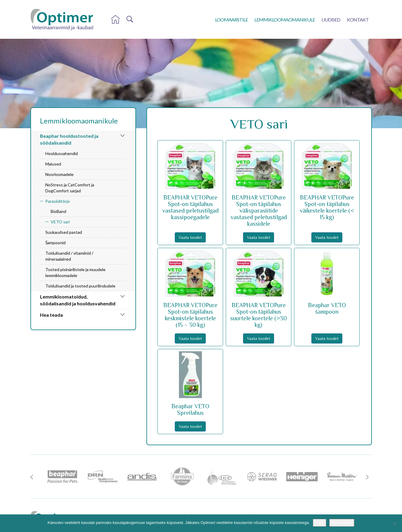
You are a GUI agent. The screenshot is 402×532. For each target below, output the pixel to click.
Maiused (53, 164)
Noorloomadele (59, 174)
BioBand (58, 211)
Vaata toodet (190, 237)
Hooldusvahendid (62, 153)
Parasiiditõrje (58, 201)
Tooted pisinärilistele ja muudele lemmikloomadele (75, 272)
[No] (395, 523)
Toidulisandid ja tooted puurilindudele (80, 286)
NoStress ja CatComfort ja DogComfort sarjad (70, 188)
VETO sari (60, 222)
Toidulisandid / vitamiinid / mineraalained (69, 256)
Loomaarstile (231, 20)
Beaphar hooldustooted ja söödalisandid (69, 139)
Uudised (331, 20)
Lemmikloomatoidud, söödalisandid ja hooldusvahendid (78, 300)
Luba (320, 523)
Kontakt (358, 20)
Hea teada (51, 315)
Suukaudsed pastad (64, 232)
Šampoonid (55, 243)
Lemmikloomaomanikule (285, 20)
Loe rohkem (342, 523)
